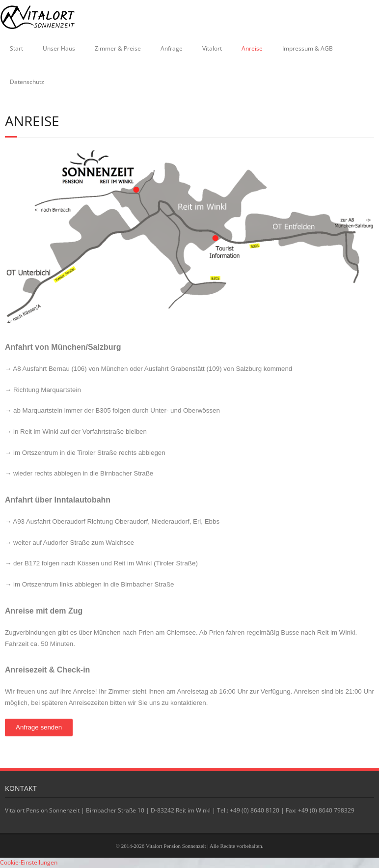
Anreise (252, 48)
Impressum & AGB (308, 48)
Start (16, 48)
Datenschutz (27, 82)
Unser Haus (59, 48)
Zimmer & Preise (118, 48)
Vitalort (212, 48)
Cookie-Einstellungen (29, 862)
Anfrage (172, 48)
